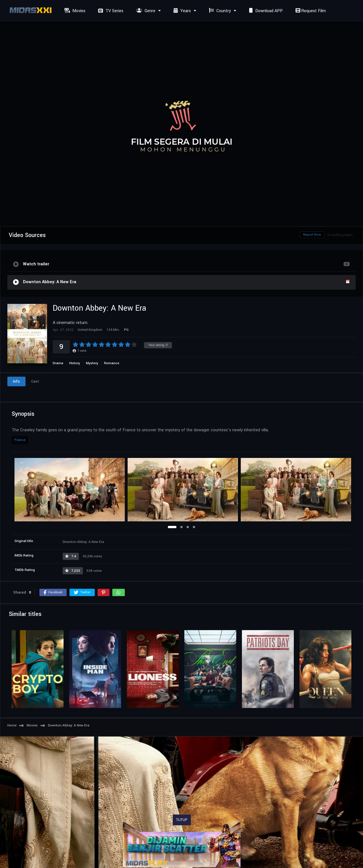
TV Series (110, 11)
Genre (145, 11)
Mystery (92, 363)
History (75, 363)
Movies (74, 11)
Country (219, 11)
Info (16, 381)
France (20, 440)
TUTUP (182, 820)
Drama (58, 363)
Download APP (265, 11)
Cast (35, 381)
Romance (112, 363)
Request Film (310, 11)
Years (181, 11)
